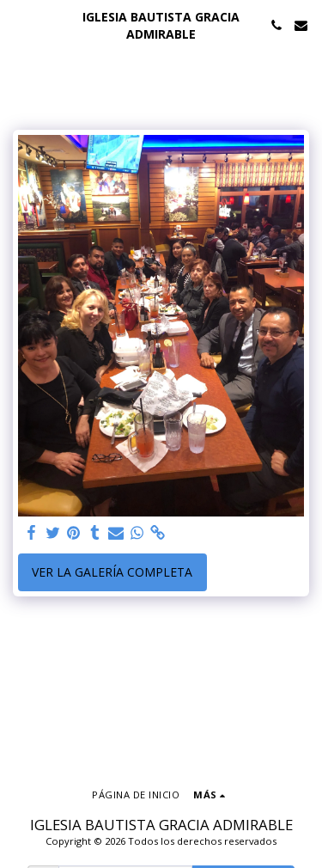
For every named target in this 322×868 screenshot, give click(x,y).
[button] (19, 24)
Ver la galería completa (112, 572)
